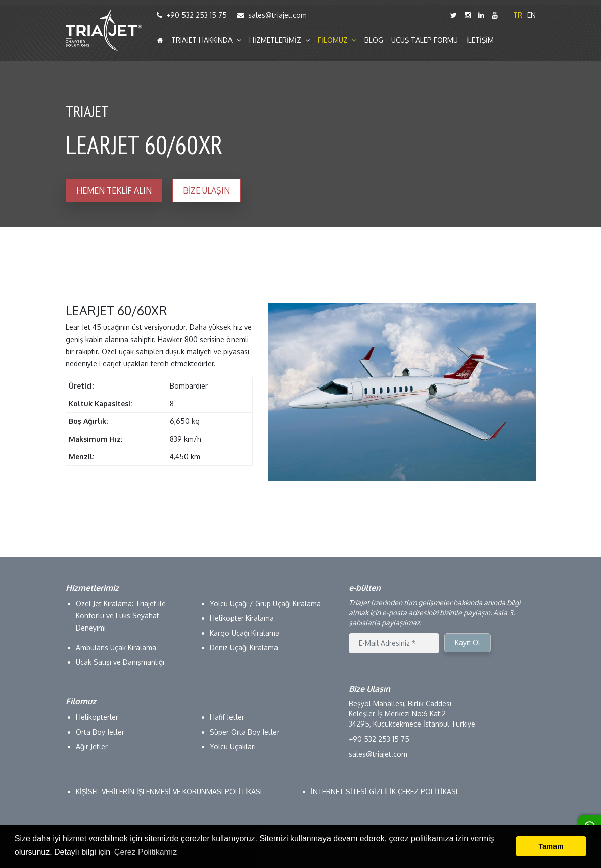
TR (518, 15)
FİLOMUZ (337, 40)
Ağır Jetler (92, 746)
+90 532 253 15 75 (192, 15)
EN (531, 15)
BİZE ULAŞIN (206, 190)
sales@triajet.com (272, 15)
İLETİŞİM (480, 40)
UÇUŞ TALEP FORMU (425, 40)
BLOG (374, 40)
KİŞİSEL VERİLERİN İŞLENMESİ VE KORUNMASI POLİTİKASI (169, 791)
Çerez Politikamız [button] (146, 852)
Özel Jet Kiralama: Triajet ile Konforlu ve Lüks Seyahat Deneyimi (121, 616)
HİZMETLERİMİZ (280, 40)
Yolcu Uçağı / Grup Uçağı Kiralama (265, 604)
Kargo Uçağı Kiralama (245, 633)
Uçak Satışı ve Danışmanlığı (120, 662)
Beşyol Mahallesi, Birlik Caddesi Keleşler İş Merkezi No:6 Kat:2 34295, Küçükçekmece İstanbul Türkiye (412, 714)
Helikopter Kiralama (242, 618)
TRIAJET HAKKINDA (206, 40)
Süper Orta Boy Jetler (245, 732)
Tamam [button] (551, 846)
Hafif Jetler (227, 717)
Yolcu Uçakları (233, 746)
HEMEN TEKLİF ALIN (114, 190)
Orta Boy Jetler (100, 732)
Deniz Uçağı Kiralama (244, 647)
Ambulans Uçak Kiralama (116, 647)
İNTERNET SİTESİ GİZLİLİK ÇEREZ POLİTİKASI (384, 791)
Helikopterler (97, 717)
